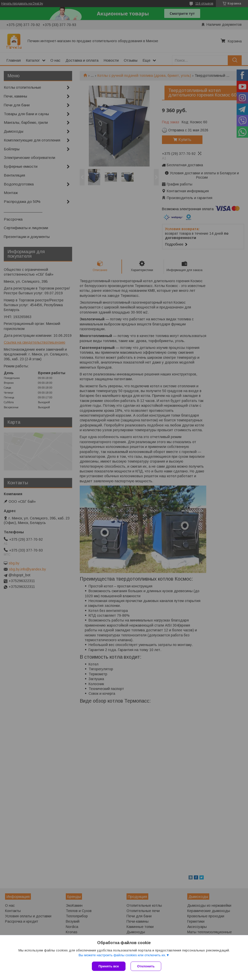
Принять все (109, 966)
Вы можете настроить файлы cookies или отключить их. (122, 955)
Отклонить (146, 966)
